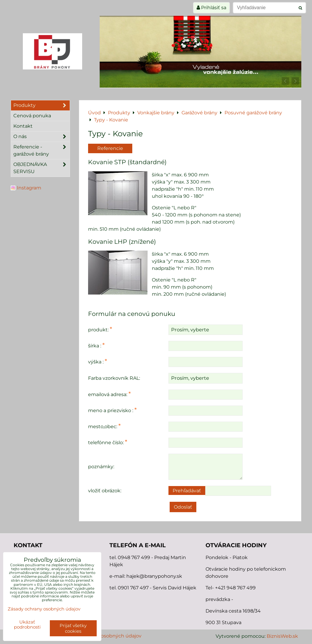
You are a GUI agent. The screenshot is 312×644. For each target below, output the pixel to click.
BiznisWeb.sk (282, 636)
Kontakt (23, 126)
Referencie (110, 148)
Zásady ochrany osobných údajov (102, 636)
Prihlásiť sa (211, 8)
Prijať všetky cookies (73, 628)
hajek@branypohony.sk (154, 576)
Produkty (42, 105)
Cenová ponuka (32, 116)
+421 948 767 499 (235, 588)
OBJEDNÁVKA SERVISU (42, 168)
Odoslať (183, 507)
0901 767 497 (133, 588)
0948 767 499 (134, 557)
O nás (42, 137)
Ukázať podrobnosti (27, 625)
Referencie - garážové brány (42, 151)
